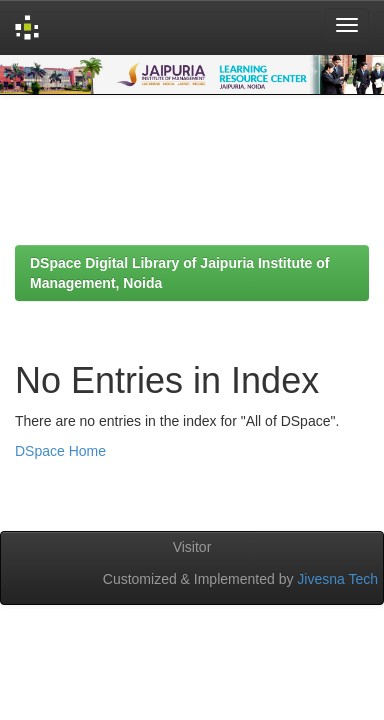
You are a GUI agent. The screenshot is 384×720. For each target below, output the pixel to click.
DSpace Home (60, 451)
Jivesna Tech (337, 579)
